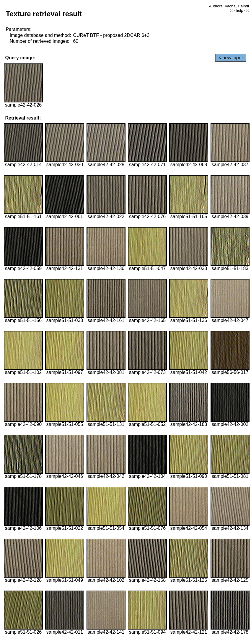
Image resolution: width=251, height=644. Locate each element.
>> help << (239, 10)
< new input (231, 58)
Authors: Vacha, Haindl (229, 6)
